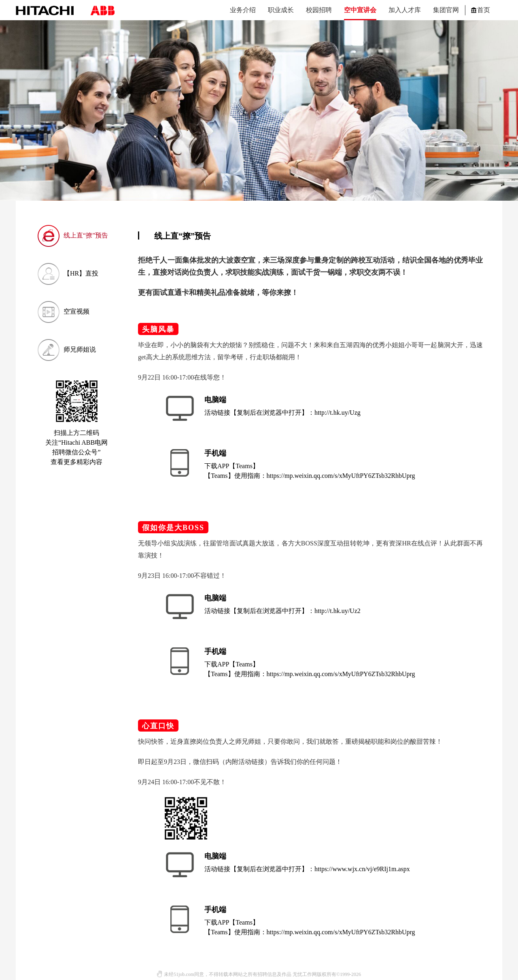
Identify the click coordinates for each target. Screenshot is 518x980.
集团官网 (446, 10)
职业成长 (281, 10)
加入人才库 (405, 10)
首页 (481, 10)
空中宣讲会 (360, 10)
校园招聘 (319, 10)
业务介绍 (243, 10)
